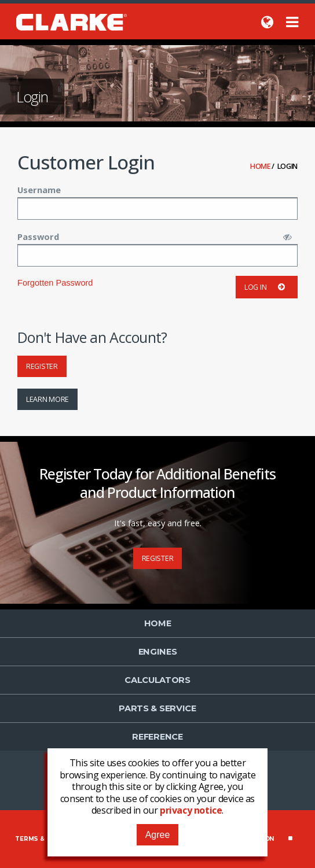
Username (39, 190)
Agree (158, 835)
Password (38, 237)
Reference (157, 737)
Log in (267, 287)
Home (261, 166)
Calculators (157, 680)
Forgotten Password (55, 283)
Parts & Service (157, 708)
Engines (158, 652)
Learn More (47, 399)
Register (42, 366)
